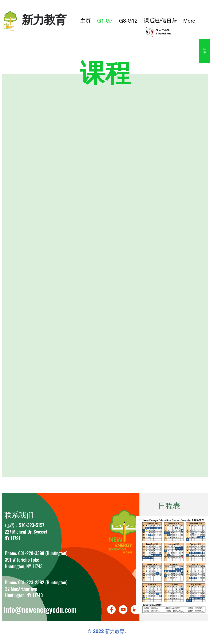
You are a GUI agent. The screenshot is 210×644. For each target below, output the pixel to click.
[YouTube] (123, 609)
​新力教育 (44, 20)
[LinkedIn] (135, 609)
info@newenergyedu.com (40, 609)
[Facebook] (111, 609)
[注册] (204, 51)
